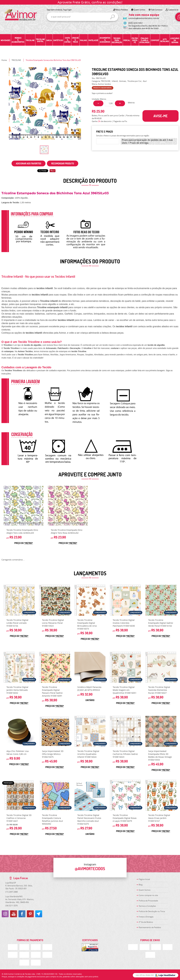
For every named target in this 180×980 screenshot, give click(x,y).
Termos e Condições (147, 906)
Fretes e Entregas (146, 917)
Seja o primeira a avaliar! (102, 93)
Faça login (67, 10)
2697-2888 (11, 892)
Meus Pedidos (122, 10)
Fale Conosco (157, 10)
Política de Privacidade (148, 901)
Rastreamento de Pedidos (150, 927)
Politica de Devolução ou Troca (152, 911)
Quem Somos (145, 890)
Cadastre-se (173, 10)
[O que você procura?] (112, 17)
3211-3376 (11, 906)
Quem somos (139, 10)
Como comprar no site (148, 895)
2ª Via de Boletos (146, 922)
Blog (141, 885)
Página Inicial (144, 879)
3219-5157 (135, 23)
